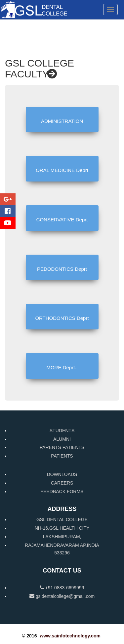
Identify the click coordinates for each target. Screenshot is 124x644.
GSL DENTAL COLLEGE (62, 519)
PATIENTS (62, 456)
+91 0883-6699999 (62, 588)
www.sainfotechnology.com (70, 636)
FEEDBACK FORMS (62, 491)
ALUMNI (62, 439)
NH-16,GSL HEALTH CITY (62, 528)
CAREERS (62, 483)
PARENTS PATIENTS (62, 447)
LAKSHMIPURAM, (62, 537)
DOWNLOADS (62, 474)
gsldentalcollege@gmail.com (62, 596)
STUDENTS (62, 431)
